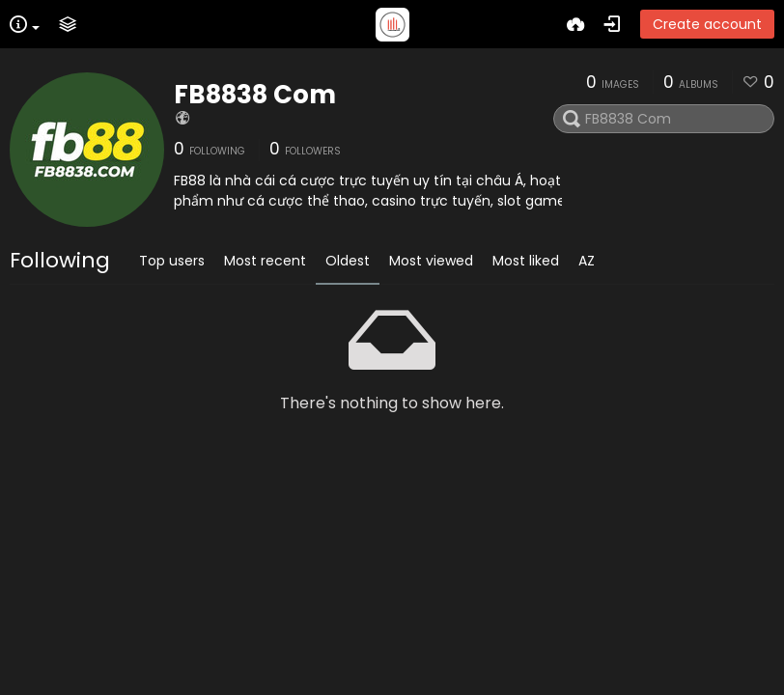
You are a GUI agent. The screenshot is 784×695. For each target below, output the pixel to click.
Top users (172, 261)
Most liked (526, 261)
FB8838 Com (255, 95)
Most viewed (431, 261)
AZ (587, 261)
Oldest (348, 261)
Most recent (265, 261)
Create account (707, 24)
